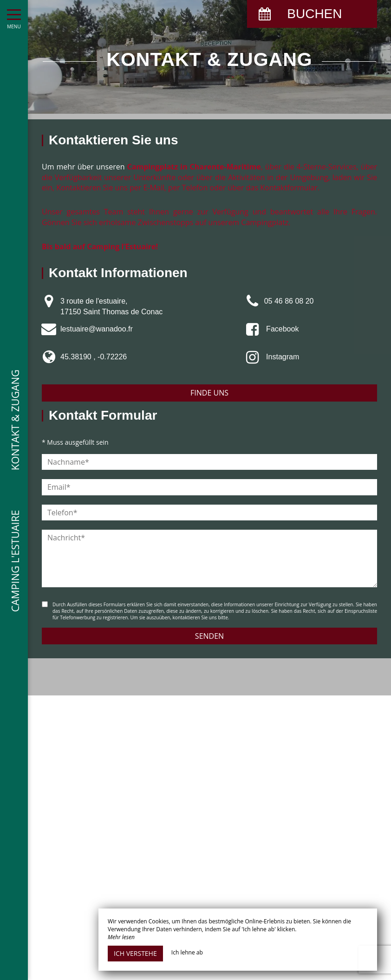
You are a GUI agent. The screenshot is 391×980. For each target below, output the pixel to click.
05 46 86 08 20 (289, 301)
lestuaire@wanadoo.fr (97, 329)
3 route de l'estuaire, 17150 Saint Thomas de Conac (111, 306)
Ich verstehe (135, 953)
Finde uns (209, 393)
